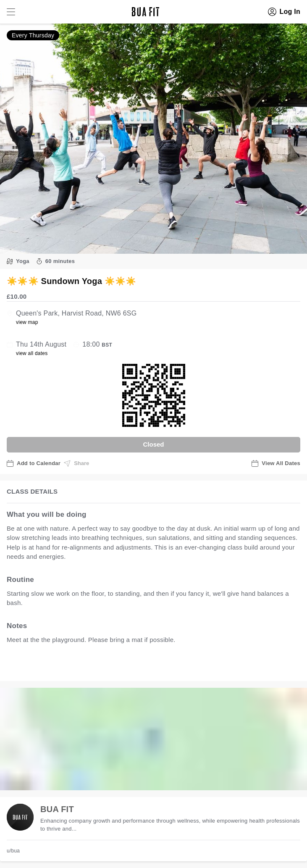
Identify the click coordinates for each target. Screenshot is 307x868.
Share (76, 463)
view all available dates (177, 666)
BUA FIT (57, 809)
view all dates (32, 353)
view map (27, 322)
